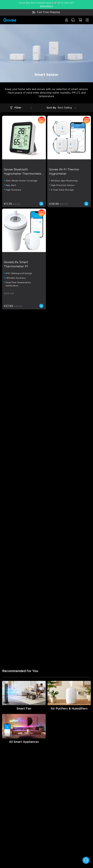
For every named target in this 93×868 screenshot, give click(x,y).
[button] (67, 22)
